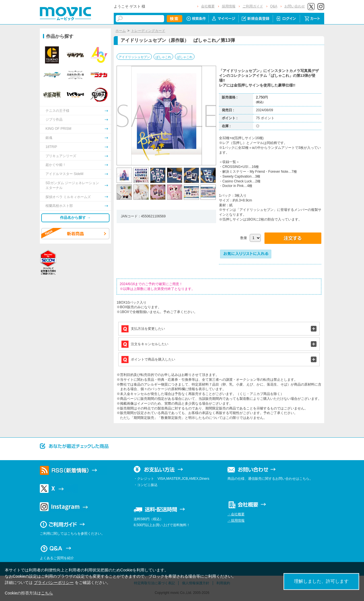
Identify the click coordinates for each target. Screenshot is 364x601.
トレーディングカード (148, 31)
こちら (47, 593)
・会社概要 (236, 514)
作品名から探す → (75, 218)
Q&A (274, 6)
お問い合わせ (295, 6)
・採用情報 (236, 520)
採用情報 (229, 6)
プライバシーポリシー (54, 583)
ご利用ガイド (253, 6)
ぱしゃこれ (163, 57)
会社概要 (208, 6)
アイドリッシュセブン (134, 57)
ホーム (121, 31)
